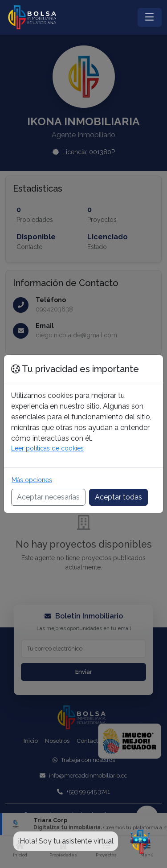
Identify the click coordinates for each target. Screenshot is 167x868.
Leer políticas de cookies (47, 448)
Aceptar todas (118, 497)
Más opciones (32, 480)
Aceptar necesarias (48, 497)
